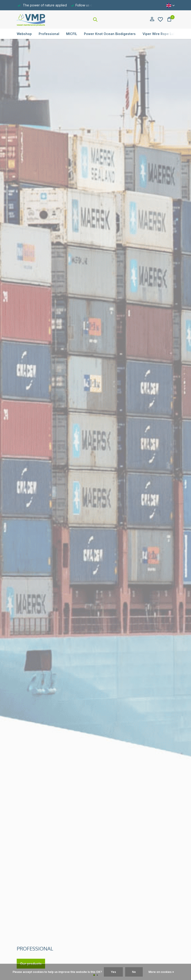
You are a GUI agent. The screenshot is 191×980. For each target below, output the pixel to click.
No (134, 972)
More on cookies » (161, 972)
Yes (113, 972)
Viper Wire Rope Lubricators (165, 34)
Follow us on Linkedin (92, 5)
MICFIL (72, 34)
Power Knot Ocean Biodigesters (110, 34)
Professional (49, 34)
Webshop (24, 34)
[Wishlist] (160, 19)
